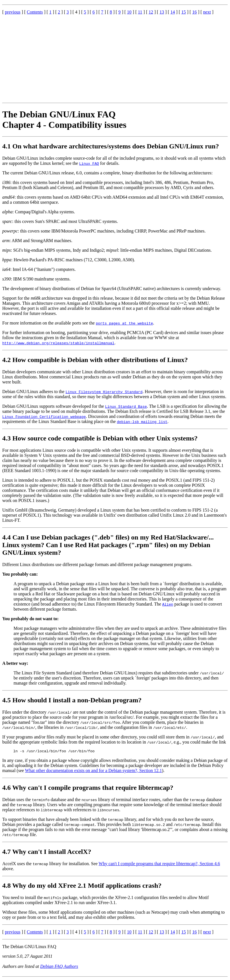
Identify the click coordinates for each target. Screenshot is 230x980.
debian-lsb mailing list (142, 422)
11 (140, 12)
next (207, 12)
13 (162, 12)
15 (183, 12)
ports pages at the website (124, 323)
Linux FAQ (89, 163)
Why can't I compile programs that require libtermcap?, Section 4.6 (159, 864)
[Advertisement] (115, 59)
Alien (168, 604)
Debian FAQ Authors (59, 967)
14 (173, 12)
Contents (35, 12)
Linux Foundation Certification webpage (44, 416)
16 (194, 12)
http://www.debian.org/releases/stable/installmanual (58, 343)
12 (151, 12)
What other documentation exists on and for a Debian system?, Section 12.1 (94, 771)
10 (129, 12)
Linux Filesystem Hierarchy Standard (104, 392)
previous (13, 12)
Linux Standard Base (126, 406)
